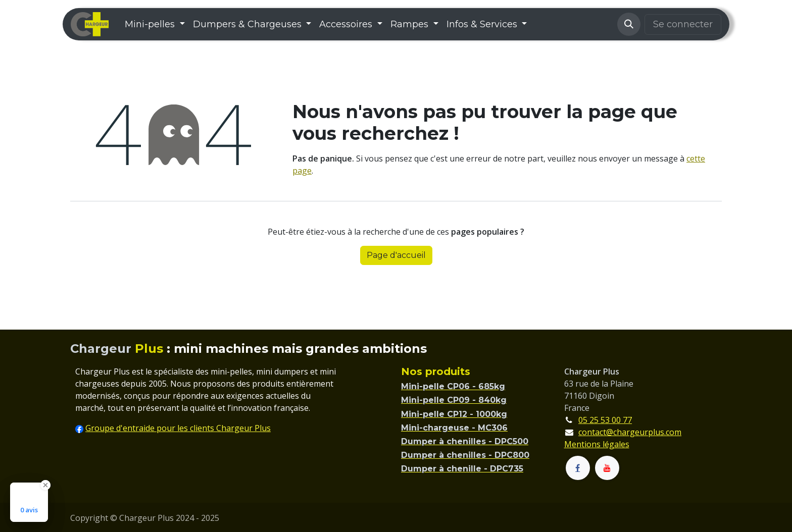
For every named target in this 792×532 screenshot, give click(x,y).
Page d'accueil (396, 255)
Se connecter (683, 24)
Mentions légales (597, 444)
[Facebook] (578, 468)
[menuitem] (155, 24)
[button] (629, 24)
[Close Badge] (45, 485)
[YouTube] (607, 468)
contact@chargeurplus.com (630, 432)
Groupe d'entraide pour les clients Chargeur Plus (178, 428)
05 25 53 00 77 (605, 420)
